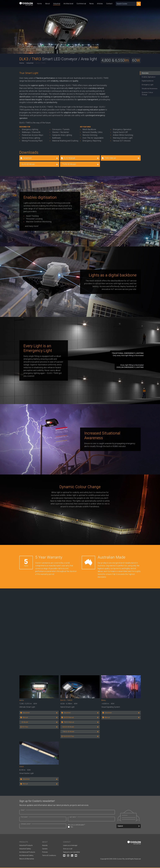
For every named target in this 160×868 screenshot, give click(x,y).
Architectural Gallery (26, 855)
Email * (23, 810)
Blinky (104, 700)
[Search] (139, 4)
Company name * (26, 824)
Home (40, 4)
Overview (145, 73)
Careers (45, 849)
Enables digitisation (149, 77)
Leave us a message (70, 845)
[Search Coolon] (126, 4)
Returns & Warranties (27, 859)
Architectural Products (27, 852)
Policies (45, 852)
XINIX (22, 767)
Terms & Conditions (49, 855)
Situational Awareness (150, 89)
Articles (100, 4)
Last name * (73, 817)
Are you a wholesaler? (91, 826)
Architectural (68, 4)
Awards (45, 845)
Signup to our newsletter (72, 852)
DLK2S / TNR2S (66, 700)
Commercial (81, 4)
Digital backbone (148, 81)
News (92, 4)
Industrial (57, 4)
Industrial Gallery (25, 849)
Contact (109, 4)
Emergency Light (148, 85)
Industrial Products (26, 845)
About (48, 4)
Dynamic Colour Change (147, 94)
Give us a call (68, 849)
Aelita (22, 700)
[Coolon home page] (26, 4)
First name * (25, 817)
